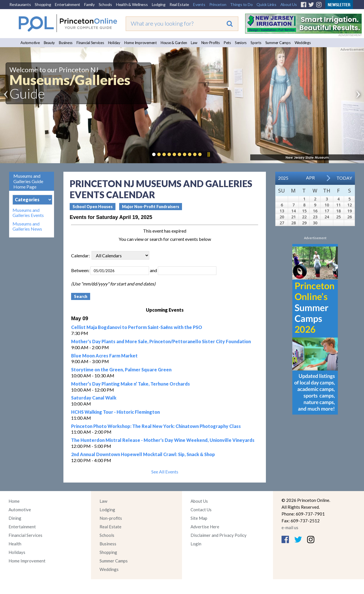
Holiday (114, 43)
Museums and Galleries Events (28, 213)
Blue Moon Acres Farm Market (104, 356)
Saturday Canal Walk (94, 398)
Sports (256, 43)
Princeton (218, 4)
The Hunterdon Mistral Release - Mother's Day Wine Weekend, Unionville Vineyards (163, 440)
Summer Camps (278, 43)
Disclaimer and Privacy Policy (219, 535)
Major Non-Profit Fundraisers (151, 207)
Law (194, 43)
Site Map (199, 518)
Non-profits (111, 518)
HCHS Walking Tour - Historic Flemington (115, 412)
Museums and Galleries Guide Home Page (28, 181)
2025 (283, 178)
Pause (208, 154)
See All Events (165, 472)
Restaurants (20, 4)
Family (89, 4)
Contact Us (201, 510)
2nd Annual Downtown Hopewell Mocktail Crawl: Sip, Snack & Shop (143, 454)
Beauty (49, 43)
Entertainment (68, 4)
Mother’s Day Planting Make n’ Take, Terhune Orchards (131, 384)
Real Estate (179, 4)
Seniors (241, 43)
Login (196, 544)
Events (199, 4)
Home (14, 501)
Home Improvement (140, 43)
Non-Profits (211, 43)
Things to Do (241, 4)
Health (15, 544)
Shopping (43, 4)
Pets (227, 43)
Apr (310, 178)
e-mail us (290, 527)
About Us (289, 4)
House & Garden (174, 43)
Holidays (17, 552)
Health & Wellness (132, 4)
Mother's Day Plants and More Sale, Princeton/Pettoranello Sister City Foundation (161, 341)
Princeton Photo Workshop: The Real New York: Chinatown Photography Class (156, 426)
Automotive (30, 43)
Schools (105, 4)
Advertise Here (205, 527)
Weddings (303, 43)
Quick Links (266, 4)
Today (344, 178)
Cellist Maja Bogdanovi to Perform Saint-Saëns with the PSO (137, 327)
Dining (15, 518)
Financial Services (90, 43)
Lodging (159, 4)
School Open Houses (93, 207)
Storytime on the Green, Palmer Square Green (121, 370)
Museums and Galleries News (27, 226)
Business (66, 43)
